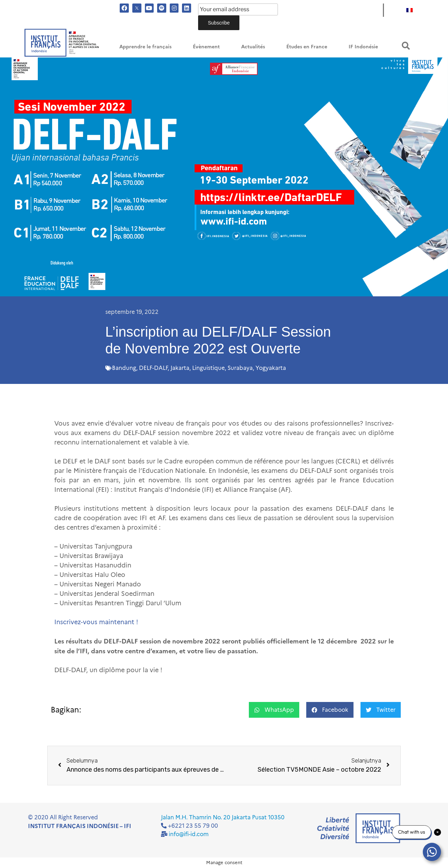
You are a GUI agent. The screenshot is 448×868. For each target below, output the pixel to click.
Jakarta (180, 368)
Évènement (206, 47)
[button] (406, 46)
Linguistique (208, 368)
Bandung (124, 368)
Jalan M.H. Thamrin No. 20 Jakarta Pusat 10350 (223, 817)
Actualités (253, 47)
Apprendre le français (145, 47)
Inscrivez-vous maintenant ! (96, 622)
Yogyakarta (271, 368)
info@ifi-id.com (189, 834)
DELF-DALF (153, 368)
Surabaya (240, 368)
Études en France (307, 47)
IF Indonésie (363, 47)
